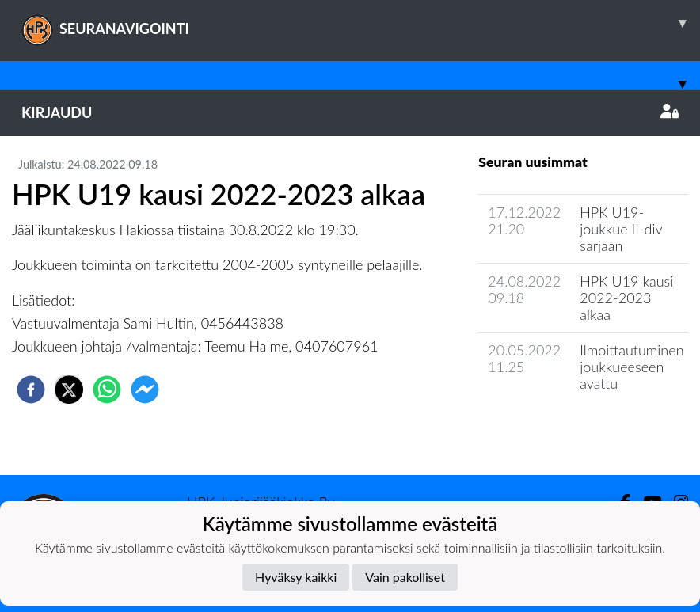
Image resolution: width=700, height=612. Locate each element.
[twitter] (69, 390)
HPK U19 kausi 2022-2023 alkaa (626, 297)
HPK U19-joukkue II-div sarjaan (621, 228)
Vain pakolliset (405, 577)
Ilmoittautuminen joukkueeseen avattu (632, 366)
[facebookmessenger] (145, 390)
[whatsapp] (107, 390)
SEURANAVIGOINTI (361, 23)
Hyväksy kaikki (296, 577)
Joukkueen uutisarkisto (559, 428)
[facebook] (31, 390)
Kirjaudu (350, 112)
